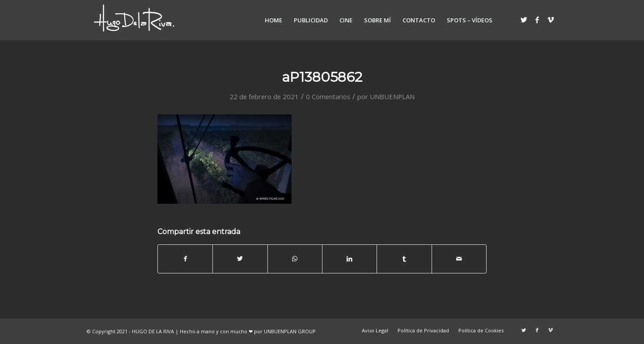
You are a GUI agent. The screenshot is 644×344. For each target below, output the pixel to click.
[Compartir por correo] (459, 259)
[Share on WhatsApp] (295, 259)
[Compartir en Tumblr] (404, 259)
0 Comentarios (328, 96)
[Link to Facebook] (537, 20)
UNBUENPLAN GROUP (290, 331)
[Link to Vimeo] (551, 20)
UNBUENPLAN (392, 96)
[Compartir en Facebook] (185, 259)
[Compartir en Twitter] (240, 259)
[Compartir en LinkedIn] (350, 259)
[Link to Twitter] (524, 20)
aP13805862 (322, 77)
